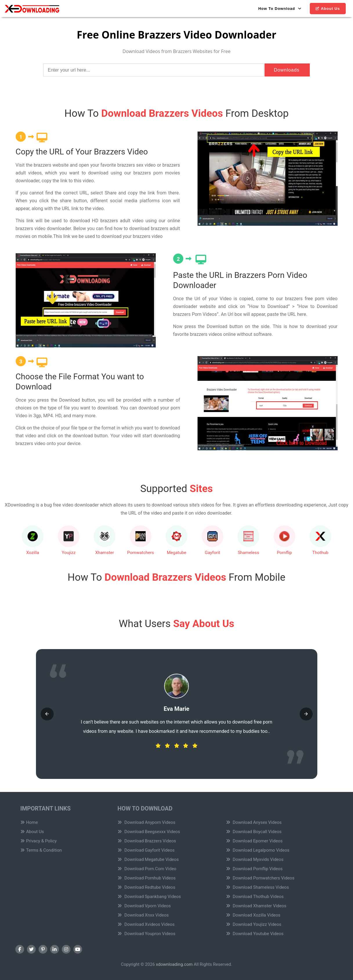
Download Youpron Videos (146, 934)
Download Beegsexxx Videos (149, 832)
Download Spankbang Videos (149, 897)
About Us (328, 9)
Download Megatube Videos (148, 859)
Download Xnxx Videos (143, 915)
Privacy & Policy (38, 841)
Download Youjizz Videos (254, 924)
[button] (47, 714)
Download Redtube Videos (146, 887)
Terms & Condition (41, 850)
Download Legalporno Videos (258, 850)
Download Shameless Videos (257, 887)
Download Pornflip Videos (254, 869)
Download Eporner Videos (254, 841)
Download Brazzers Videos (147, 841)
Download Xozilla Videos (253, 915)
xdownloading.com (174, 964)
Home (29, 822)
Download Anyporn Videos (146, 822)
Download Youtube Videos (255, 934)
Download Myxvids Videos (255, 859)
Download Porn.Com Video (147, 869)
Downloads (287, 70)
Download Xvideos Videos (146, 924)
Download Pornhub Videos (146, 878)
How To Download (280, 9)
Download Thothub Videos (255, 897)
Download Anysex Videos (254, 822)
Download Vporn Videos (144, 906)
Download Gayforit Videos (146, 850)
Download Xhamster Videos (256, 906)
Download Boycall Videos (254, 832)
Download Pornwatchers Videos (260, 878)
